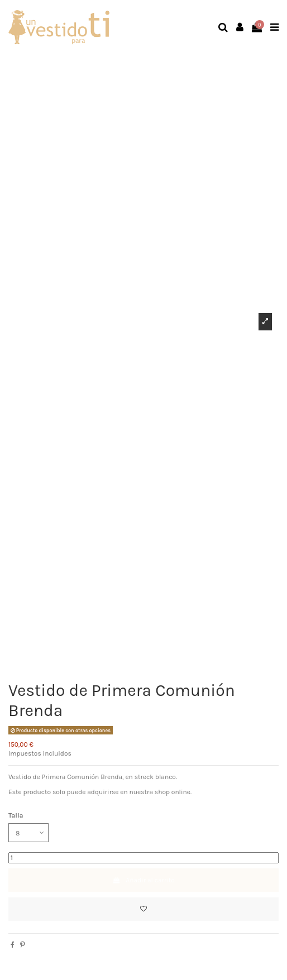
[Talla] (28, 833)
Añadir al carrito (143, 880)
